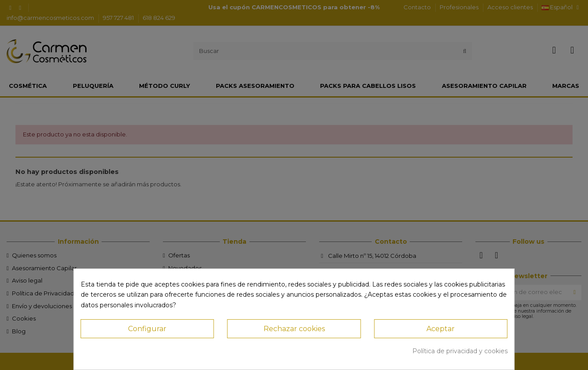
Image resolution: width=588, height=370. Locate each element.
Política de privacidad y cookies (460, 351)
